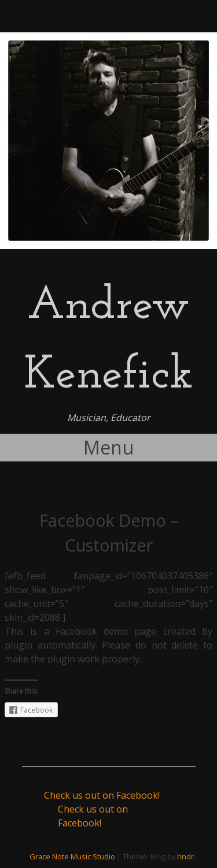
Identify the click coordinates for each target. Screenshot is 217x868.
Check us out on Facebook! (102, 795)
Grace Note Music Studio (72, 856)
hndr (185, 856)
